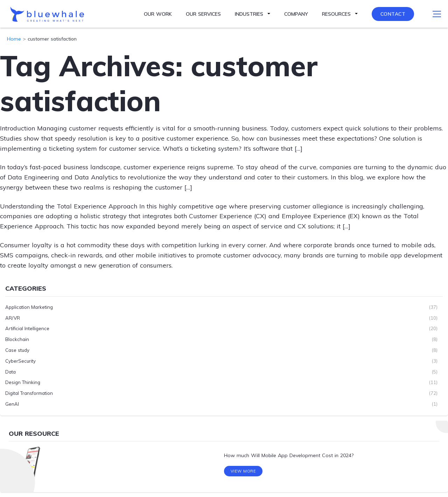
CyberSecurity (20, 361)
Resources (336, 14)
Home (14, 39)
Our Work (158, 14)
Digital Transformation (29, 393)
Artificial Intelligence (27, 328)
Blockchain (17, 339)
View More (243, 472)
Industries (249, 14)
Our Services (203, 14)
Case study (17, 350)
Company (296, 14)
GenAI (12, 404)
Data (10, 371)
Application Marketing (29, 307)
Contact (393, 14)
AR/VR (13, 318)
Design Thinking (23, 382)
